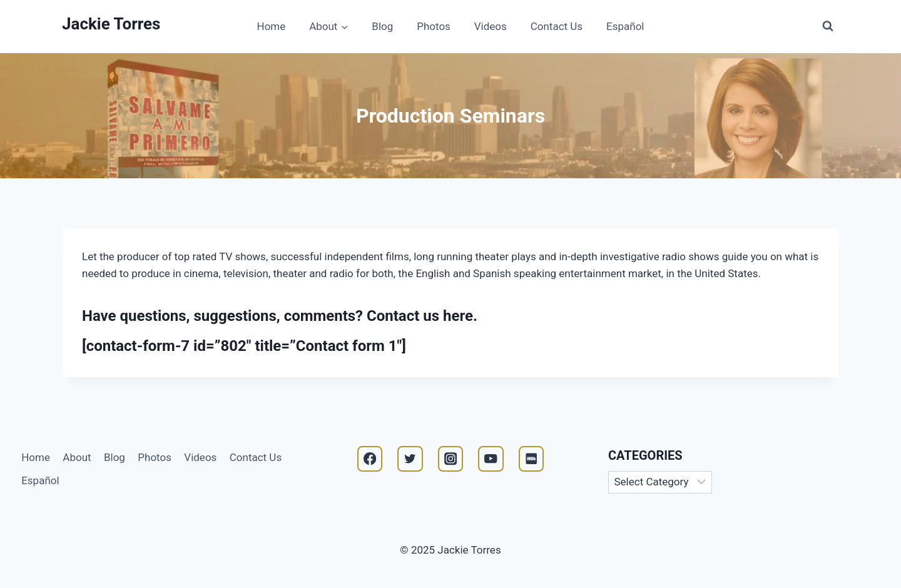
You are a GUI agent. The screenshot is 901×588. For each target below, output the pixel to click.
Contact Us (557, 26)
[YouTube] (491, 459)
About (77, 457)
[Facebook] (370, 459)
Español (625, 26)
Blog (382, 26)
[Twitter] (410, 459)
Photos (434, 26)
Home (272, 26)
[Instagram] (451, 459)
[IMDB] (532, 459)
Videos (491, 26)
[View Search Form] (828, 26)
